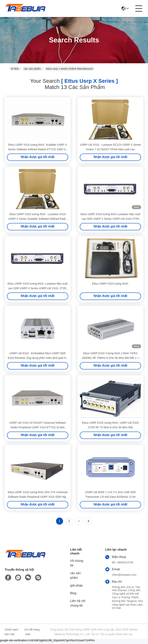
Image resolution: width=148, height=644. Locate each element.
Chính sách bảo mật (11, 634)
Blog (73, 595)
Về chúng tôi (77, 565)
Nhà (15, 69)
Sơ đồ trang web (32, 634)
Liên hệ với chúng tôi (78, 605)
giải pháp (76, 588)
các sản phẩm (32, 69)
